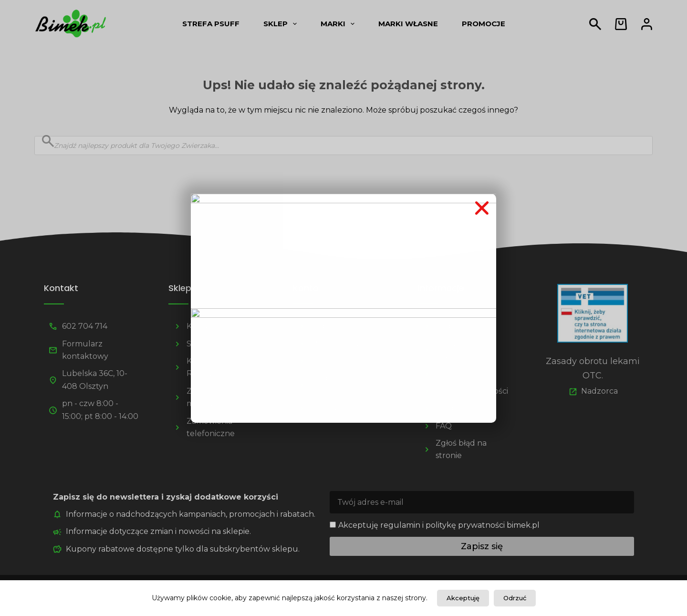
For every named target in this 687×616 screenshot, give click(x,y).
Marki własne (408, 24)
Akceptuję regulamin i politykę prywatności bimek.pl (439, 525)
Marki (339, 24)
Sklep (282, 24)
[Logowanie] (647, 24)
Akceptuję (463, 598)
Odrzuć (515, 598)
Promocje (484, 24)
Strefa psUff (211, 24)
